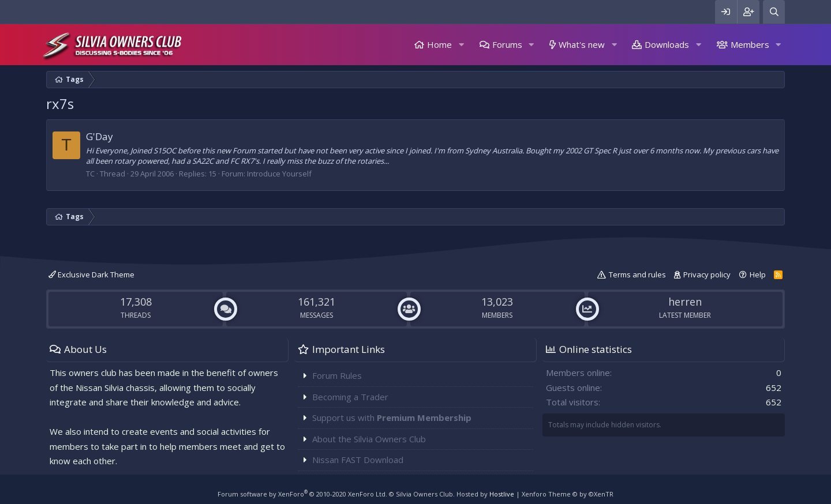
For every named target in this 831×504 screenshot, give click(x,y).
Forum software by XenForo (302, 494)
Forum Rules (337, 375)
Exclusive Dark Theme (91, 274)
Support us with (392, 418)
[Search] (774, 12)
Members (750, 44)
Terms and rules (637, 274)
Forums (507, 44)
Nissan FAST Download (358, 460)
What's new (582, 44)
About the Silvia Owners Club (369, 439)
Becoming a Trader (350, 397)
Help (758, 274)
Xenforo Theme (568, 494)
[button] (461, 45)
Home (439, 44)
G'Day (100, 136)
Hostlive (502, 494)
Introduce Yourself (279, 174)
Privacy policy (707, 274)
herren (685, 302)
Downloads (667, 44)
